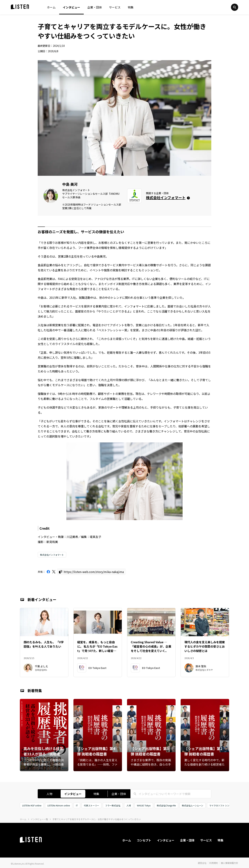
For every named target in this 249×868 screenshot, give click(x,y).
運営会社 (202, 863)
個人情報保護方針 (230, 863)
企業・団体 (95, 7)
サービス (115, 7)
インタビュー (71, 7)
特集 (131, 7)
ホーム (51, 7)
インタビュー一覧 (39, 819)
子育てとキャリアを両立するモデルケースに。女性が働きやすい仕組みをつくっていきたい (97, 819)
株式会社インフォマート (52, 555)
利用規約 (214, 863)
